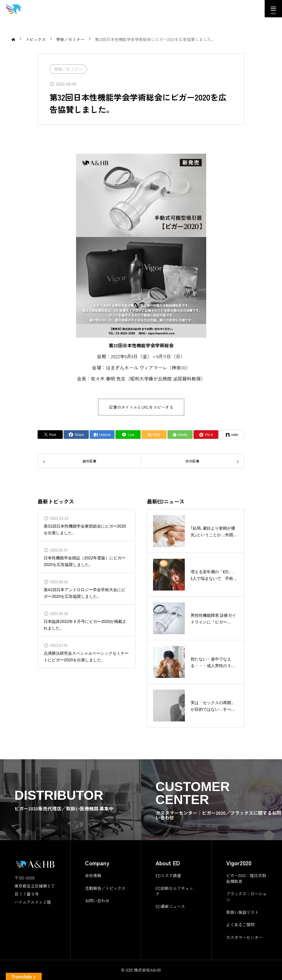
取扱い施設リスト (242, 912)
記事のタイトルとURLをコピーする (141, 407)
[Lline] (128, 435)
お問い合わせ (97, 901)
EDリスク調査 (168, 875)
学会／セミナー (68, 69)
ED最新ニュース (170, 906)
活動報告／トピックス (105, 888)
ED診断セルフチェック (174, 891)
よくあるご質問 (240, 925)
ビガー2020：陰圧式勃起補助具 (246, 878)
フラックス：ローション (246, 897)
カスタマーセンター (244, 937)
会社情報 (93, 875)
